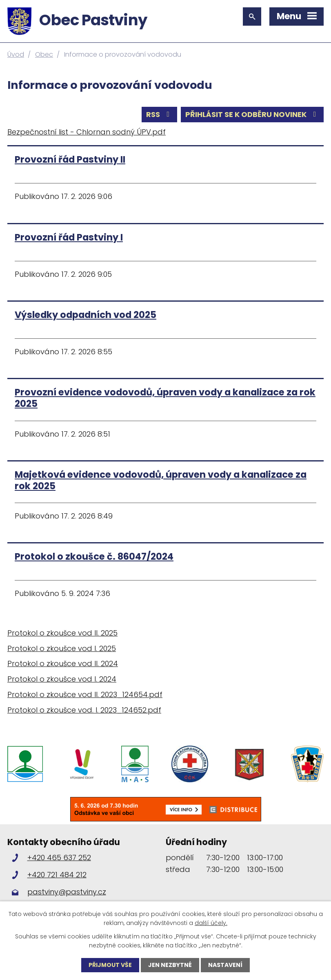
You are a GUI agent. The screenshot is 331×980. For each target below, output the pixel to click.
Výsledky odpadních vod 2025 (86, 315)
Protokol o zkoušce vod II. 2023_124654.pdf (85, 694)
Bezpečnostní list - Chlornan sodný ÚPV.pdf (87, 132)
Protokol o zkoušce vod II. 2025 (62, 633)
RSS (160, 114)
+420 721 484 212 (57, 875)
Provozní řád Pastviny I (69, 237)
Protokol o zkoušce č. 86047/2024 (94, 556)
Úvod (16, 54)
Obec (44, 54)
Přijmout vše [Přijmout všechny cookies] (110, 965)
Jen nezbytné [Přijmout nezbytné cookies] (170, 965)
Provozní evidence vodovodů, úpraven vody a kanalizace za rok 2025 (165, 398)
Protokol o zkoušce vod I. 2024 (62, 679)
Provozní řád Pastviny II (70, 159)
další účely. (211, 923)
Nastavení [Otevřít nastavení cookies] (225, 965)
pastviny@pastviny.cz (67, 892)
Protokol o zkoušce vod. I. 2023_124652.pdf (84, 710)
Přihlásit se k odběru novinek (252, 114)
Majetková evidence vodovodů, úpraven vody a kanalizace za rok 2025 (161, 480)
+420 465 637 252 (59, 857)
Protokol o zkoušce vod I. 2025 (62, 648)
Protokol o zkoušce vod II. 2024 (63, 663)
